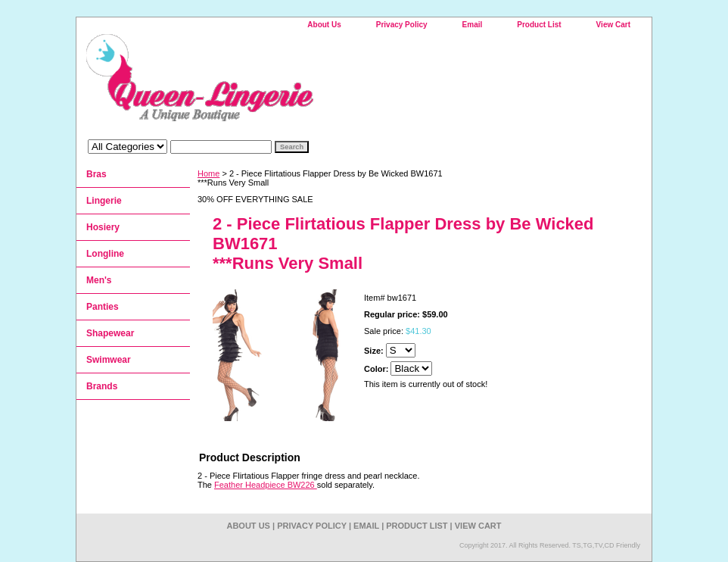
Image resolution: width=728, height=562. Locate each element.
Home (208, 173)
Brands (102, 386)
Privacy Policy (402, 25)
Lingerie (104, 201)
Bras (96, 174)
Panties (103, 307)
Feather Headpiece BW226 (266, 485)
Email (473, 25)
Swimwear (109, 360)
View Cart (613, 25)
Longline (105, 254)
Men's (99, 280)
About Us (324, 25)
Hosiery (103, 227)
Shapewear (110, 333)
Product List (539, 25)
